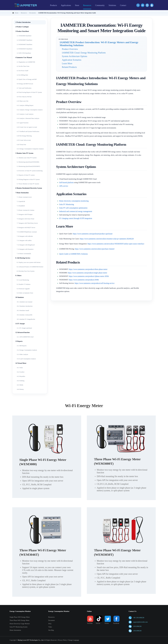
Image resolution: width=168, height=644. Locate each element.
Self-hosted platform (66, 182)
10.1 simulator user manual (24, 302)
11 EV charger (20, 324)
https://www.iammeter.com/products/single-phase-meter (88, 273)
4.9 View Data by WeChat (24, 97)
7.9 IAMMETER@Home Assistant (27, 232)
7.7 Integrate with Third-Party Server (27, 223)
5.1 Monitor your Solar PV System (27, 158)
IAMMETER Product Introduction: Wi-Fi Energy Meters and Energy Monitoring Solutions (99, 44)
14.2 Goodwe (21, 372)
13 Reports (19, 341)
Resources (52, 617)
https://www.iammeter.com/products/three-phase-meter (88, 269)
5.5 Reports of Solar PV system (26, 175)
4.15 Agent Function (23, 123)
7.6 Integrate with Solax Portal (25, 219)
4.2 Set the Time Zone (23, 66)
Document (52, 620)
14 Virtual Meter (21, 363)
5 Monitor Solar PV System (24, 153)
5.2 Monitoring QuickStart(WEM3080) (28, 162)
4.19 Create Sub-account (24, 140)
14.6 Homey (20, 389)
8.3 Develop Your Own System (26, 271)
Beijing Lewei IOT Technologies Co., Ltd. (31, 640)
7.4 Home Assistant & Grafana (25, 210)
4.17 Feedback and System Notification (28, 131)
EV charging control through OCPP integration (76, 218)
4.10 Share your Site (23, 101)
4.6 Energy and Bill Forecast (25, 84)
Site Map (51, 630)
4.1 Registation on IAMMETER (26, 62)
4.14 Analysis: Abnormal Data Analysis (28, 118)
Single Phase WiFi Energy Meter (20, 617)
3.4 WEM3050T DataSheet (24, 49)
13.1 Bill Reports (22, 346)
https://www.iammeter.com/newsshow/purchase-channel (95, 249)
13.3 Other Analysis (22, 354)
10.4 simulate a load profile (25, 315)
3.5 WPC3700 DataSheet (24, 53)
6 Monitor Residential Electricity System (29, 188)
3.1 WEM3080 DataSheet (24, 36)
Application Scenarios (72, 60)
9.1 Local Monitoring (23, 280)
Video (50, 627)
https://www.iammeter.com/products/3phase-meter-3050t (89, 276)
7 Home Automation (22, 193)
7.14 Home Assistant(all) (24, 254)
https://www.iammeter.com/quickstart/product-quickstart (93, 234)
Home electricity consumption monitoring (74, 201)
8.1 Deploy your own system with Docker (29, 262)
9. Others (18, 276)
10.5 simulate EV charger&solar (26, 319)
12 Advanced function (23, 332)
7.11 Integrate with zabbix (24, 240)
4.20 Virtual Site (21, 145)
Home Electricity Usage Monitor (20, 624)
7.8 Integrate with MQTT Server (26, 227)
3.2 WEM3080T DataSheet (24, 40)
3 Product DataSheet (22, 31)
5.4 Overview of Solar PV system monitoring (30, 171)
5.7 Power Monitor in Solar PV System (28, 184)
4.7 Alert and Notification (24, 88)
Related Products (69, 67)
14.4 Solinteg (21, 381)
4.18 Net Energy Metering (24, 136)
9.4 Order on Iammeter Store (25, 293)
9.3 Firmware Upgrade (23, 289)
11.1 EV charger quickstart (24, 328)
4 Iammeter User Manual (24, 58)
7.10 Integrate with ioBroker (25, 236)
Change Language (73, 640)
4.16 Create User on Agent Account (27, 127)
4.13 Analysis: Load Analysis (25, 114)
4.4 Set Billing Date (22, 75)
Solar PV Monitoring (67, 204)
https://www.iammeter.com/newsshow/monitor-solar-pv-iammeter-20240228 (107, 239)
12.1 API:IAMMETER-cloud (25, 337)
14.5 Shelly (20, 385)
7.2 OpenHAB (21, 201)
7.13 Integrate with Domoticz (25, 249)
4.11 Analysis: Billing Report (25, 105)
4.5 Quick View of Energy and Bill (27, 79)
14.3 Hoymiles (21, 376)
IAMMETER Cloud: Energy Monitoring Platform (84, 53)
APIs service (64, 186)
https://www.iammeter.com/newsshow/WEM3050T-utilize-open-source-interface (116, 244)
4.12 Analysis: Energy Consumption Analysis (30, 110)
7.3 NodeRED (21, 206)
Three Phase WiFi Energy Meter (20, 620)
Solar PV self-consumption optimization (73, 208)
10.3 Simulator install (23, 310)
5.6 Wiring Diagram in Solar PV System (28, 179)
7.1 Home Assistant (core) (24, 197)
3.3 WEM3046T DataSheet (24, 44)
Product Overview (70, 49)
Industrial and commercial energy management (76, 211)
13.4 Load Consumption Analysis (26, 359)
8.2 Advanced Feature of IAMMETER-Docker (30, 267)
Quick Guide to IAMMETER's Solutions (73, 254)
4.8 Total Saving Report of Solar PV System (29, 92)
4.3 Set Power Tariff (22, 71)
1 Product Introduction (23, 22)
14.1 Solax (20, 368)
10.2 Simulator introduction (25, 306)
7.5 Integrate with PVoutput (25, 214)
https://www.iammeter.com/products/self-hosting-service (95, 283)
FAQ (50, 624)
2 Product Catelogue (22, 27)
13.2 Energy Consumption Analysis (27, 350)
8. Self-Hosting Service (23, 258)
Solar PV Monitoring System (19, 627)
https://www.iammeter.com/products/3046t (84, 280)
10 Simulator (20, 297)
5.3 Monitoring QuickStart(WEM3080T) (28, 166)
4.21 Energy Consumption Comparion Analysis (30, 149)
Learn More (67, 63)
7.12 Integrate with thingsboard (26, 245)
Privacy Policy (62, 640)
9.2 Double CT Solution (24, 284)
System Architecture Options (75, 56)
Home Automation (15, 630)
